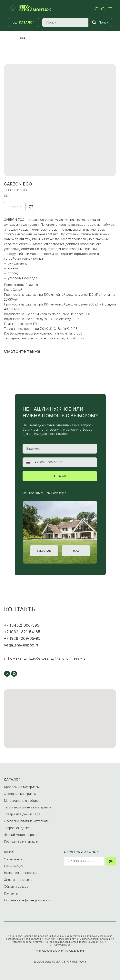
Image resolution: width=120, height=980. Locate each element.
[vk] (7, 674)
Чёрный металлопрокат (21, 835)
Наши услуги (14, 866)
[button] (96, 9)
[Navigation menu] (110, 9)
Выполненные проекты (21, 873)
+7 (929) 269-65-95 (22, 638)
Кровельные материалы (22, 787)
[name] (60, 449)
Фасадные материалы (20, 794)
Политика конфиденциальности (28, 900)
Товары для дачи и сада (22, 814)
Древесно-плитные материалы (27, 821)
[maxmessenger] (14, 674)
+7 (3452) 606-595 (22, 625)
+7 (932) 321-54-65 (22, 632)
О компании (13, 859)
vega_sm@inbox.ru (22, 645)
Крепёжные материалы (21, 841)
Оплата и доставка (18, 880)
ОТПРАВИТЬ (60, 476)
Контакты (11, 893)
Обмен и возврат (17, 886)
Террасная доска (17, 828)
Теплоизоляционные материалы (28, 807)
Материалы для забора (21, 801)
